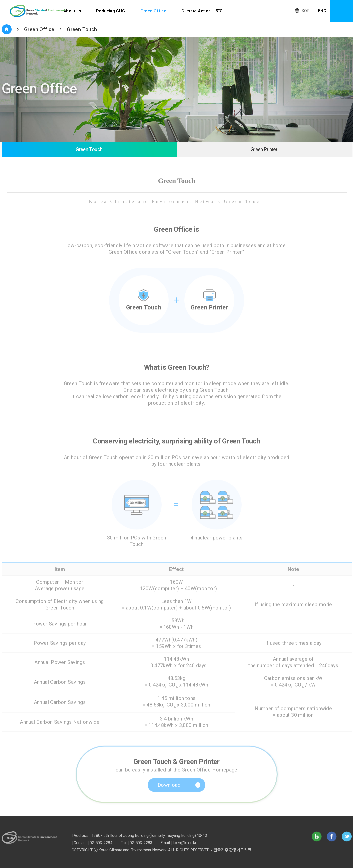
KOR (306, 11)
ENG (322, 11)
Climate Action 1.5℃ (202, 11)
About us (72, 11)
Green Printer (264, 149)
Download (169, 796)
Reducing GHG (111, 11)
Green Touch (82, 29)
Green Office (154, 11)
